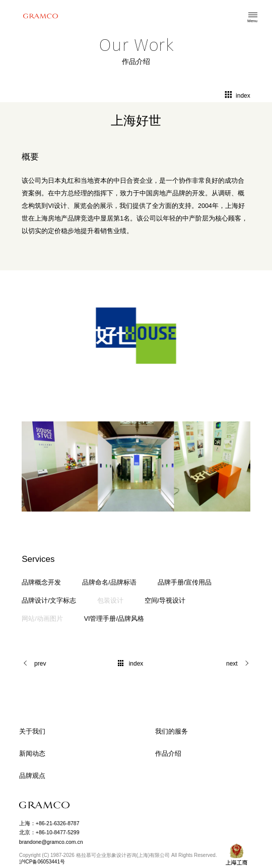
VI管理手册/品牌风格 (114, 619)
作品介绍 (168, 753)
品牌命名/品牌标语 (109, 583)
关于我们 (32, 731)
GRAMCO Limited (44, 805)
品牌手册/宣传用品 (185, 583)
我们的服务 (172, 731)
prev (40, 664)
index (243, 96)
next (232, 664)
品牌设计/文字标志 (49, 601)
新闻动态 (32, 753)
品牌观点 (32, 776)
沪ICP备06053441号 (42, 862)
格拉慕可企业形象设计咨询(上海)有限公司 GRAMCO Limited (40, 16)
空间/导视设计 (165, 601)
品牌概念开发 (41, 583)
